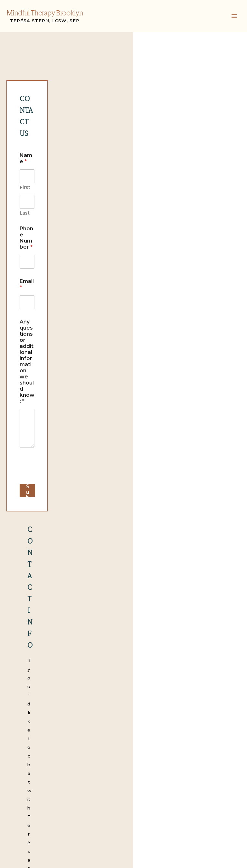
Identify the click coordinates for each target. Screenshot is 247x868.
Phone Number (41, 162)
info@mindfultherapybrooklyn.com (146, 456)
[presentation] (69, 315)
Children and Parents (39, 770)
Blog (21, 804)
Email (28, 196)
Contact (24, 813)
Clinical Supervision (37, 787)
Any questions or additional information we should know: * (72, 234)
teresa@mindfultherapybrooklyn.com (146, 407)
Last (84, 147)
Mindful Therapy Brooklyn (45, 13)
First (25, 147)
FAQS (22, 796)
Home (22, 744)
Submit (35, 326)
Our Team (27, 752)
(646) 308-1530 (139, 471)
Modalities (27, 761)
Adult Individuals (34, 778)
